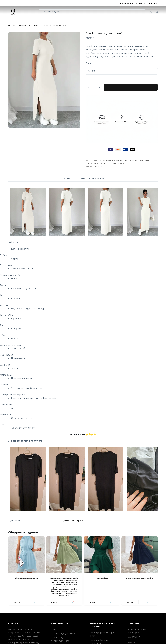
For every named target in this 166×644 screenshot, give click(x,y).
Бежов (98, 167)
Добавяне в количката (131, 87)
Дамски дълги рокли (74, 521)
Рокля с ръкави (102, 578)
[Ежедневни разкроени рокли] (27, 555)
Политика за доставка (63, 636)
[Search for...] (40, 12)
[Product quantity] (94, 87)
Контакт (153, 3)
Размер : (90, 63)
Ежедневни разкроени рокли (26, 578)
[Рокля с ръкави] (102, 555)
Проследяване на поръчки (133, 3)
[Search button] (143, 12)
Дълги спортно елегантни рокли (139, 579)
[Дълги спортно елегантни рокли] (140, 555)
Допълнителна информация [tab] (90, 179)
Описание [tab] (66, 179)
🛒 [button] (35, 605)
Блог (53, 632)
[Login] (151, 12)
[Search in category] (92, 12)
